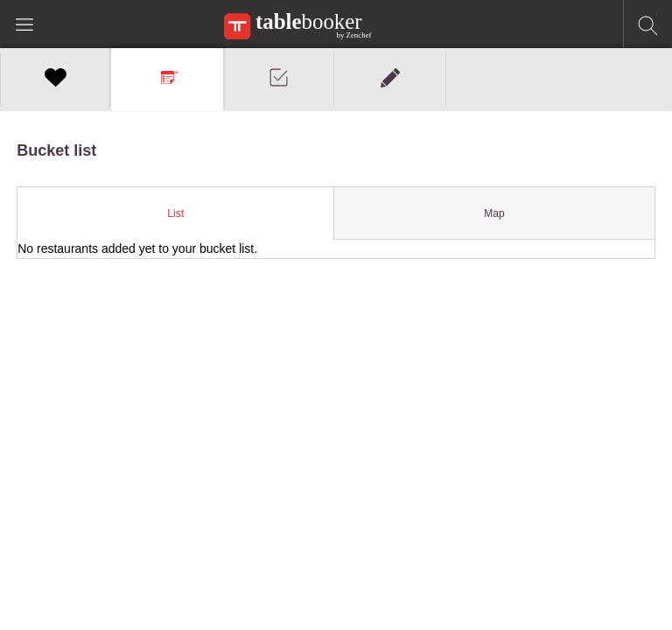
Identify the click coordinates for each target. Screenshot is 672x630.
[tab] (176, 213)
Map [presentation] (494, 213)
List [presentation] (175, 213)
